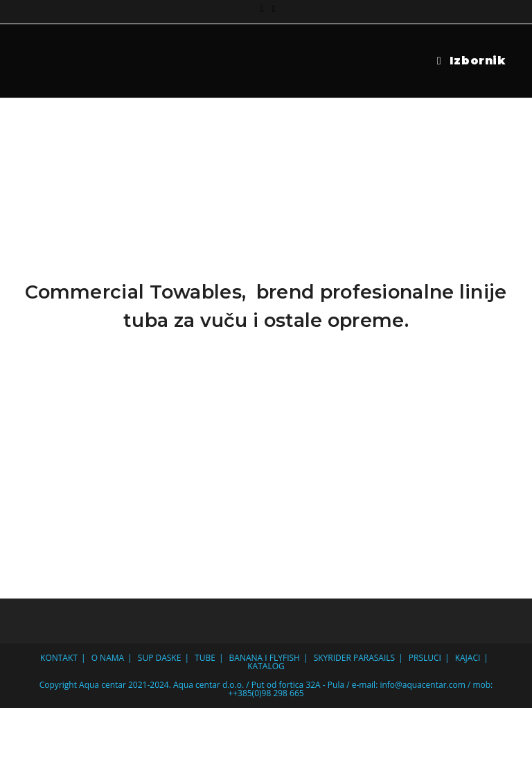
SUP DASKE (160, 658)
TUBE (205, 658)
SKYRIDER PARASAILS (354, 658)
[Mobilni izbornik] (471, 61)
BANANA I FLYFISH (265, 658)
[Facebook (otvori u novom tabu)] (262, 8)
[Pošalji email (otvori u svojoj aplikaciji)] (272, 8)
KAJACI (468, 658)
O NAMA (108, 658)
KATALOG (266, 666)
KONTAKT (59, 658)
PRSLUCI (425, 658)
